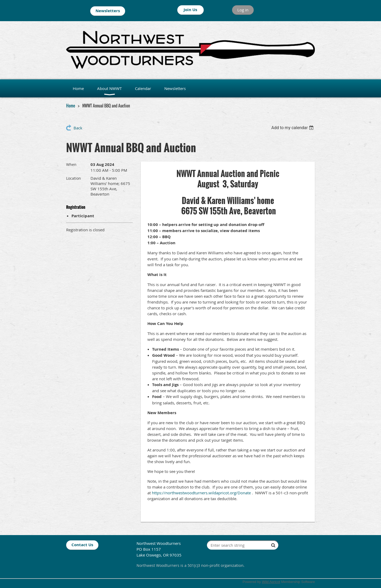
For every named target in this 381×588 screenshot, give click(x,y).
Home (71, 106)
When (71, 164)
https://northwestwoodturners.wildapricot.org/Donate (201, 493)
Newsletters (108, 11)
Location (74, 178)
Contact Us (82, 545)
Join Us (190, 10)
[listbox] (293, 128)
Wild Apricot (271, 582)
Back (78, 128)
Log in (243, 10)
